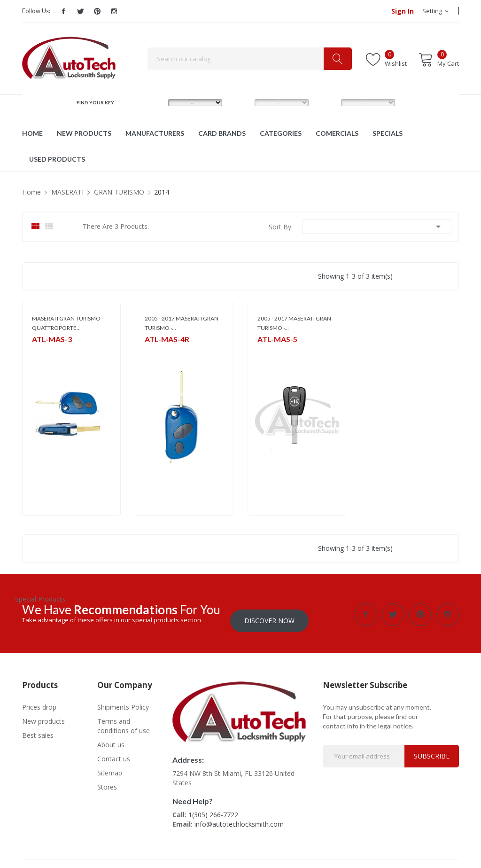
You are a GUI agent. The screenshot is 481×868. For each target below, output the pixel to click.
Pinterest (97, 11)
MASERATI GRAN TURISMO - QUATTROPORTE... (68, 323)
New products (43, 715)
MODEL (243, 102)
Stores (107, 781)
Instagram (114, 11)
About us (111, 739)
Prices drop (39, 701)
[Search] (250, 59)
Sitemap (110, 767)
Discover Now (269, 614)
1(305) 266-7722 (213, 809)
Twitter (80, 11)
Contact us (114, 753)
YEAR (326, 102)
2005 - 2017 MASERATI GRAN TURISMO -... (182, 323)
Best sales (38, 729)
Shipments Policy (123, 701)
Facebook (63, 11)
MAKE (154, 102)
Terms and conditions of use (124, 720)
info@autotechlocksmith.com (239, 818)
